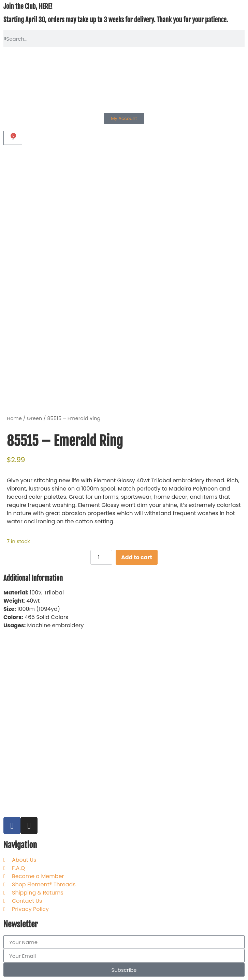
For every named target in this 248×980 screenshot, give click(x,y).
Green (35, 418)
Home (14, 418)
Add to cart (137, 557)
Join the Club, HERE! (28, 6)
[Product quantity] (101, 557)
